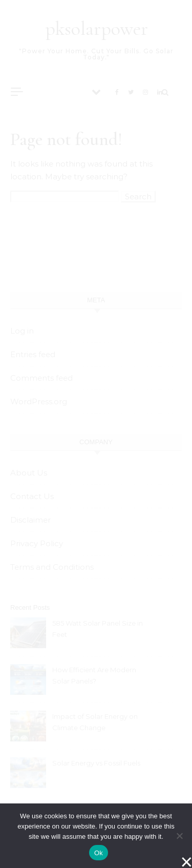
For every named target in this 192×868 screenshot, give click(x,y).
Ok (99, 853)
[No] (179, 836)
